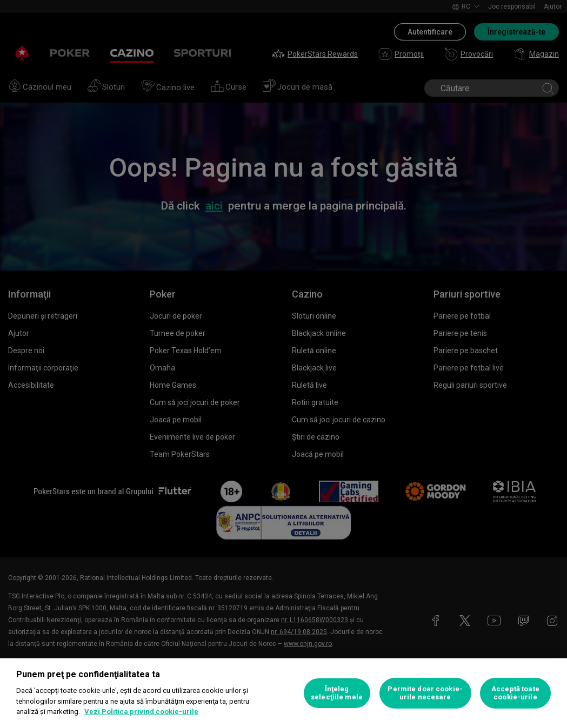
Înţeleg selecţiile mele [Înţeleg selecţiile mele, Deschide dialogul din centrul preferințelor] (337, 693)
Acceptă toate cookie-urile (515, 693)
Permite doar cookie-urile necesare (425, 693)
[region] (283, 693)
